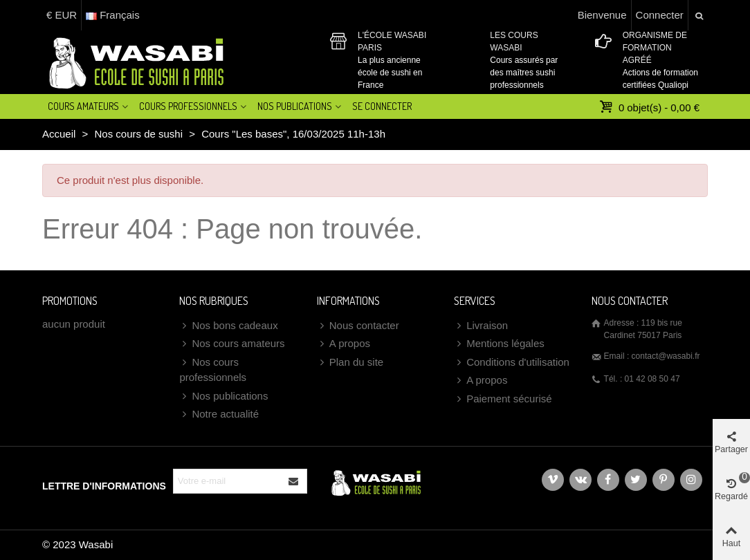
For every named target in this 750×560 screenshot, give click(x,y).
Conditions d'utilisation (512, 363)
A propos (344, 344)
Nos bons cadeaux (228, 326)
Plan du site (350, 363)
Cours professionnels (188, 106)
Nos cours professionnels (213, 369)
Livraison (481, 326)
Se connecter (382, 106)
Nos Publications (295, 106)
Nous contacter (358, 326)
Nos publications (223, 396)
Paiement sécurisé (503, 399)
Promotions (70, 301)
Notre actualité (219, 414)
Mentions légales (499, 344)
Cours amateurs (83, 106)
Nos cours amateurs (232, 344)
